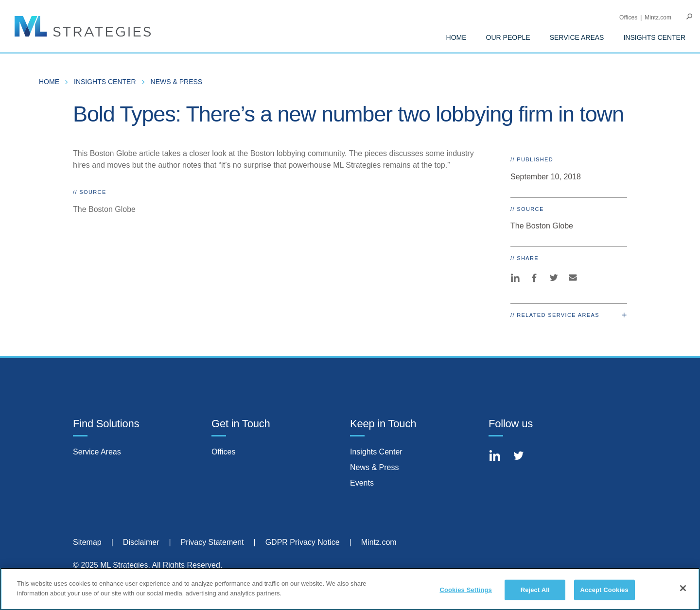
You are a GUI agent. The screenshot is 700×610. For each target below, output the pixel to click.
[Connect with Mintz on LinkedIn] (498, 457)
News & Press (374, 467)
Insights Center (376, 452)
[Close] (683, 592)
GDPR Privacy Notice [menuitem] (303, 542)
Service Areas (97, 452)
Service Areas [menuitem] (577, 37)
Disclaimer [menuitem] (141, 542)
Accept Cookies (604, 593)
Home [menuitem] (456, 37)
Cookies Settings (466, 593)
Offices (224, 452)
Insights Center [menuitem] (654, 37)
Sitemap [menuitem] (87, 542)
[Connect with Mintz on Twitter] (522, 457)
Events (362, 483)
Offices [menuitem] (628, 17)
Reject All (535, 593)
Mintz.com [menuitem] (658, 17)
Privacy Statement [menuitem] (212, 542)
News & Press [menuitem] (177, 82)
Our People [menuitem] (508, 37)
